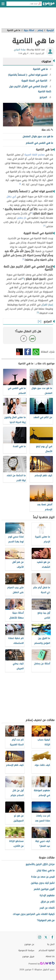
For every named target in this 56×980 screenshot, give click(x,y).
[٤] (24, 259)
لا (24, 338)
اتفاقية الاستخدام (47, 950)
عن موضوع (29, 944)
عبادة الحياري (20, 50)
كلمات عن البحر (47, 908)
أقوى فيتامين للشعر (44, 889)
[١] (20, 184)
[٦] (38, 312)
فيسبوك (28, 352)
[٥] (23, 278)
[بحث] (40, 4)
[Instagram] (40, 937)
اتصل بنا (51, 944)
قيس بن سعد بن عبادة (43, 877)
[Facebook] (52, 937)
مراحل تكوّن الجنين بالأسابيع (40, 864)
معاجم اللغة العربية (34, 155)
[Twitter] (46, 937)
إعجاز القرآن (47, 305)
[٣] (45, 226)
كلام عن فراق (48, 902)
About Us (50, 956)
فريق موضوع (28, 956)
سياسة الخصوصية (26, 950)
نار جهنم (22, 218)
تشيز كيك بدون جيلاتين (43, 883)
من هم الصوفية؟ (46, 920)
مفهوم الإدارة (47, 895)
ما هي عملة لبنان (46, 870)
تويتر (19, 352)
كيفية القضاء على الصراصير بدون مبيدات (34, 914)
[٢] (32, 213)
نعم (32, 338)
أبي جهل (11, 196)
